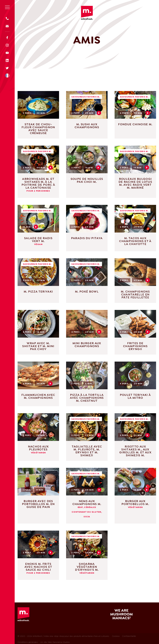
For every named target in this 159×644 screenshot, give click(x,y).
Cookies (116, 636)
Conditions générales (28, 642)
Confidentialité (129, 636)
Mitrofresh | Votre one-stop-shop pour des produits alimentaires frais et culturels (87, 13)
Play (99, 113)
